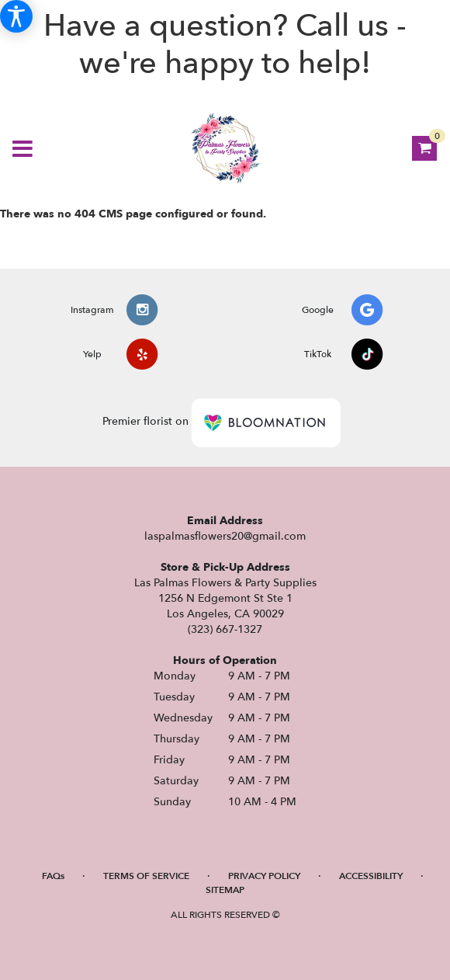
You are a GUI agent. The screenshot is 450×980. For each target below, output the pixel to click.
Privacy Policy (264, 876)
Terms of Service (146, 876)
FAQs (53, 876)
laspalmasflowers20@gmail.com (225, 536)
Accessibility (371, 876)
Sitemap (225, 890)
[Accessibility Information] (16, 16)
